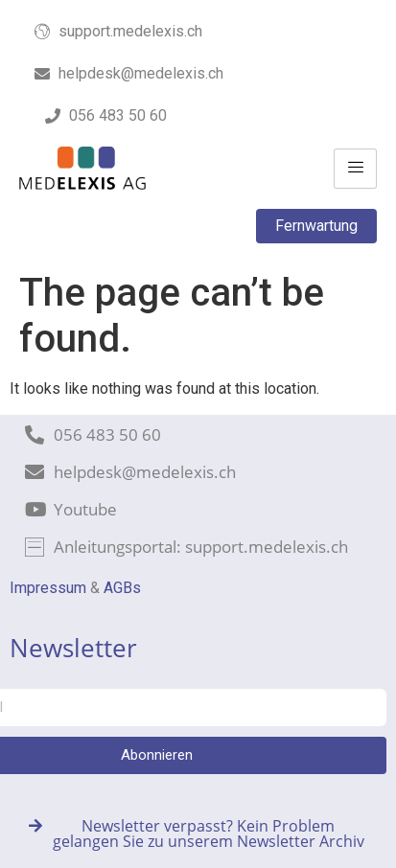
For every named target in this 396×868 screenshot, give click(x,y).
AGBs (122, 588)
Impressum (48, 588)
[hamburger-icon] (355, 169)
